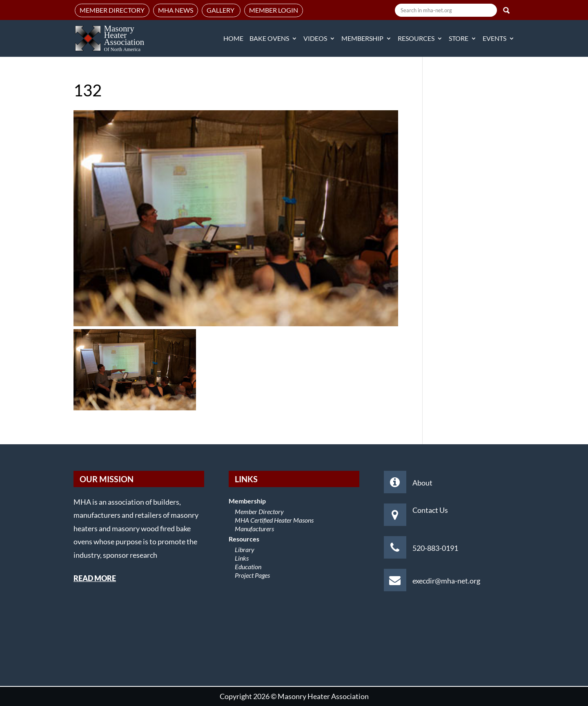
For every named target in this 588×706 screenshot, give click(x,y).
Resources (416, 39)
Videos (315, 39)
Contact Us (430, 510)
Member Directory (112, 10)
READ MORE (95, 578)
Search (506, 10)
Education (248, 567)
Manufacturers (254, 529)
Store (459, 39)
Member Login (274, 10)
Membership (362, 39)
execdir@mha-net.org (446, 581)
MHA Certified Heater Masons (274, 520)
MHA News (176, 10)
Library (245, 549)
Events (494, 39)
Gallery (221, 10)
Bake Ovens (269, 39)
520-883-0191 (435, 548)
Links (242, 558)
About (422, 483)
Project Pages (252, 575)
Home (233, 39)
